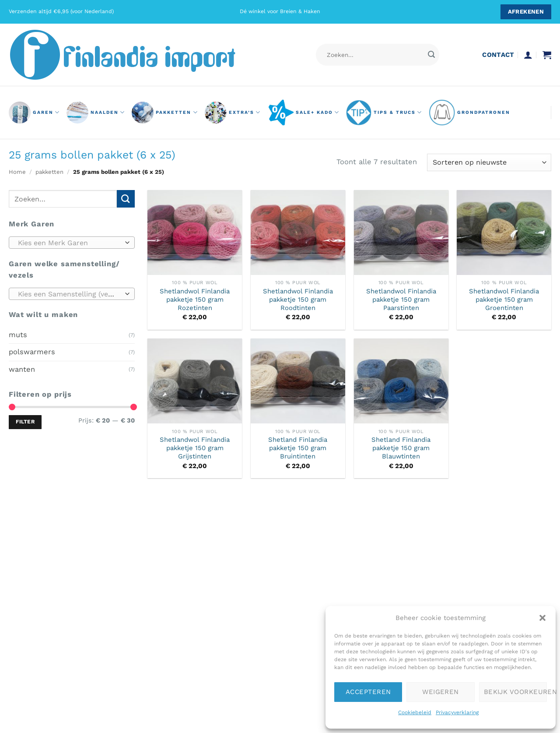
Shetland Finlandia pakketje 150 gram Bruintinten (298, 448)
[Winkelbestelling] (489, 162)
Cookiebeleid (415, 712)
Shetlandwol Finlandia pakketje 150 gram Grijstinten (195, 448)
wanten (22, 369)
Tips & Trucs (384, 113)
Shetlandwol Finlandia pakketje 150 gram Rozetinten (195, 300)
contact (498, 55)
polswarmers (32, 352)
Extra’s (233, 113)
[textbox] (69, 243)
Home (17, 172)
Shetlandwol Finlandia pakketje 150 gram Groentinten (504, 300)
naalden (96, 113)
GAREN (34, 113)
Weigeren (441, 692)
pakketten (165, 113)
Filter (25, 422)
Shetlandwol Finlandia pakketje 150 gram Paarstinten (401, 300)
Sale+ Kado (303, 113)
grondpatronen (469, 113)
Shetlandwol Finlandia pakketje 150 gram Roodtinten (298, 300)
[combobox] (72, 243)
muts (18, 334)
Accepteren (368, 692)
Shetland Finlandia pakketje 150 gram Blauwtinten (401, 448)
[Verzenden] (431, 55)
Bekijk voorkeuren (515, 692)
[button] (542, 618)
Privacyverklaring (457, 712)
